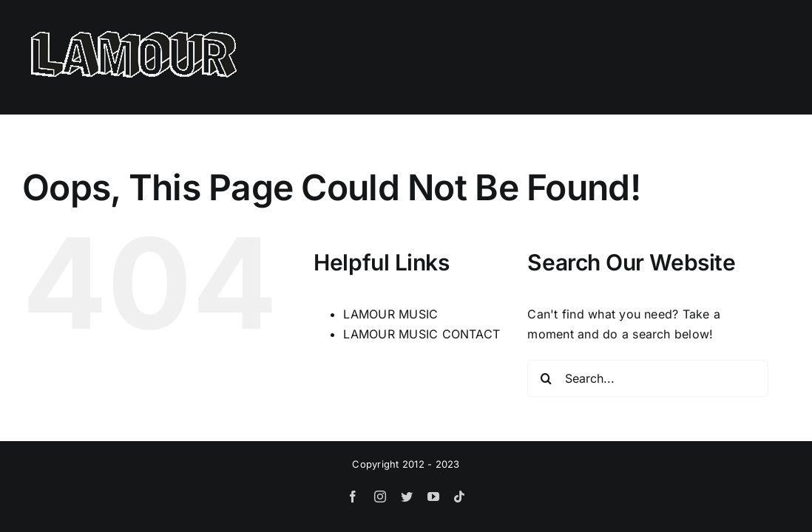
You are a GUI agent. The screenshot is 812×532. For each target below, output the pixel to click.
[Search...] (648, 378)
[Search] (546, 378)
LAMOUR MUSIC (390, 314)
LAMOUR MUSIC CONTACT (422, 334)
